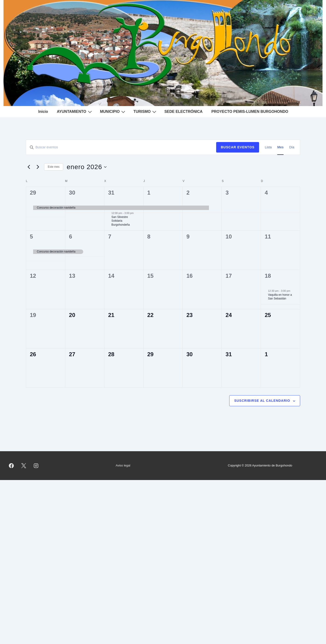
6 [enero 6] (71, 237)
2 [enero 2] (188, 193)
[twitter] (24, 466)
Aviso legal (123, 465)
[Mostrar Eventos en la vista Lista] (268, 147)
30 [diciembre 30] (72, 193)
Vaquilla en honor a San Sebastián (280, 297)
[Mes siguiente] (38, 167)
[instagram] (36, 466)
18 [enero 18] (268, 276)
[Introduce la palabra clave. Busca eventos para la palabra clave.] (121, 147)
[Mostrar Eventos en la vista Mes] (280, 147)
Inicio (43, 112)
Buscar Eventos (238, 147)
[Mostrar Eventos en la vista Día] (292, 147)
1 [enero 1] (149, 193)
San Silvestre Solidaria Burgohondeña (121, 221)
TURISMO (145, 112)
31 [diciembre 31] (111, 193)
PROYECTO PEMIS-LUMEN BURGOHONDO (250, 112)
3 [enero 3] (227, 193)
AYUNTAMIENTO (75, 112)
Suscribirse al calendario (262, 401)
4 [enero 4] (266, 193)
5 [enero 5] (31, 237)
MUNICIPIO (113, 112)
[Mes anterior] (29, 167)
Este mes (54, 167)
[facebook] (11, 466)
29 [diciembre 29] (33, 193)
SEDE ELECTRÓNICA (184, 112)
